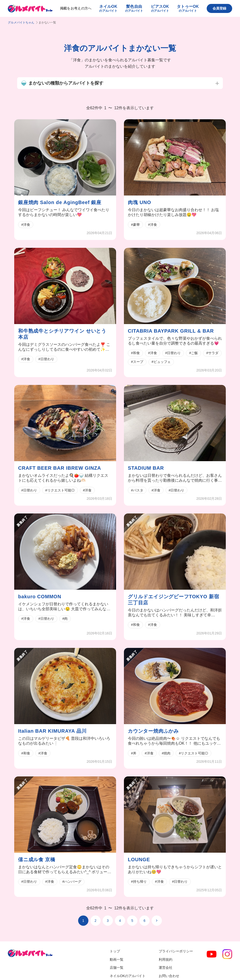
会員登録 (219, 8)
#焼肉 (166, 753)
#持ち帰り (139, 882)
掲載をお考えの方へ (76, 8)
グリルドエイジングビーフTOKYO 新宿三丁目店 (173, 600)
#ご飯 (193, 353)
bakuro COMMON (40, 597)
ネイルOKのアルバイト (128, 976)
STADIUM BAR (146, 468)
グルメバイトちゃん (21, 22)
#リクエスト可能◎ (60, 490)
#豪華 (135, 225)
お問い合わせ (169, 976)
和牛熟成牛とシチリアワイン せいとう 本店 (62, 334)
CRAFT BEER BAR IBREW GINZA (60, 468)
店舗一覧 (117, 968)
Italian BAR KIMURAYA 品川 (52, 731)
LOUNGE (139, 860)
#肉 (65, 619)
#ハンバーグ (72, 882)
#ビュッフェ (161, 362)
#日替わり (46, 359)
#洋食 (26, 225)
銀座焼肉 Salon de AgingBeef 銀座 (60, 202)
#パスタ (137, 490)
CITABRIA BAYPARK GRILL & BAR (171, 331)
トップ (115, 951)
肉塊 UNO (139, 202)
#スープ (137, 362)
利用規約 (166, 959)
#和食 (135, 353)
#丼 (134, 753)
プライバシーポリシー (176, 951)
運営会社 (166, 968)
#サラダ (212, 353)
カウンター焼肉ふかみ (153, 731)
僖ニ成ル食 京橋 (37, 860)
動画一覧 (117, 959)
